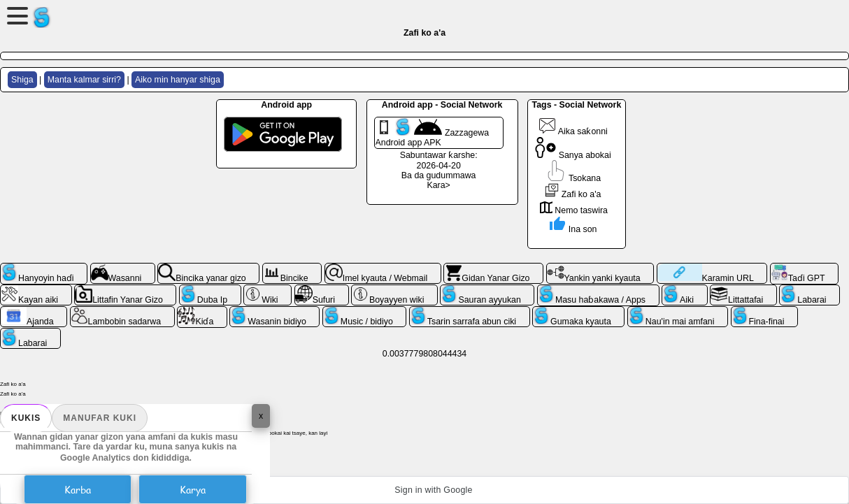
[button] (424, 490)
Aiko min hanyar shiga (178, 80)
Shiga (22, 80)
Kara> (438, 185)
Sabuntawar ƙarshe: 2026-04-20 (439, 160)
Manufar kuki (100, 418)
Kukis (26, 418)
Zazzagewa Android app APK (433, 133)
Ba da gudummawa (439, 175)
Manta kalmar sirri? (84, 80)
